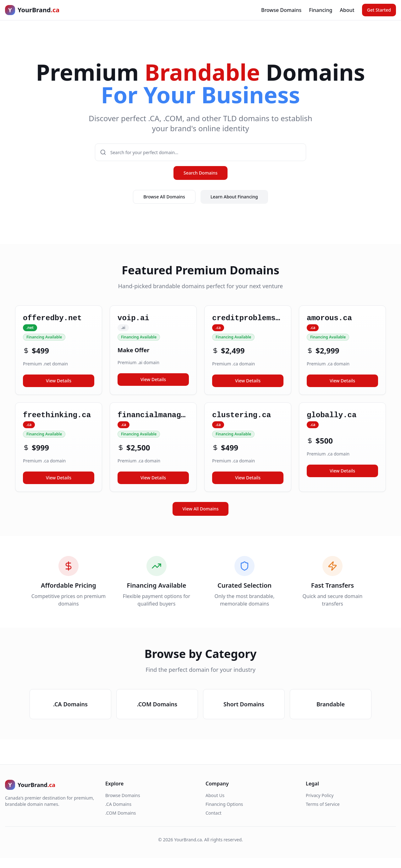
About (347, 10)
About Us (215, 795)
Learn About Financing (234, 197)
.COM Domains (157, 704)
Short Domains (244, 704)
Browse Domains (281, 10)
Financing (321, 10)
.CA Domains (70, 704)
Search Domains (200, 173)
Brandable (331, 704)
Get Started (379, 10)
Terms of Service (323, 804)
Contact (214, 813)
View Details (59, 381)
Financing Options (224, 804)
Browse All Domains (164, 197)
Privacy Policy (320, 795)
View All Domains (201, 509)
